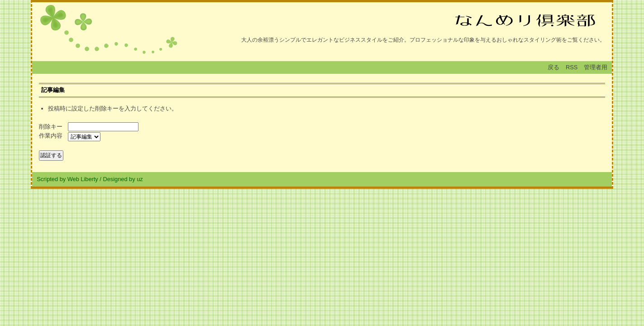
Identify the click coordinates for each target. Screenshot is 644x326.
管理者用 (596, 67)
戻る (553, 67)
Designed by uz (123, 179)
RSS (572, 67)
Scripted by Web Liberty (67, 179)
